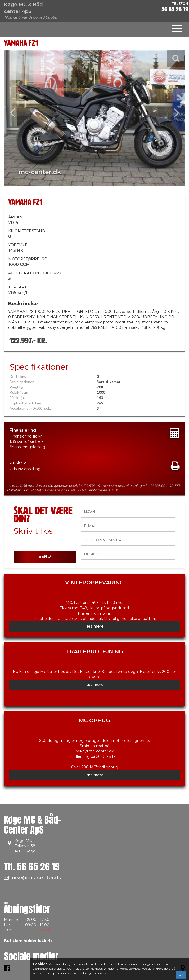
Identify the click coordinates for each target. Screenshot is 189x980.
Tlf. (32, 867)
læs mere (94, 626)
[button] (18, 118)
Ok (181, 975)
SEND (45, 556)
